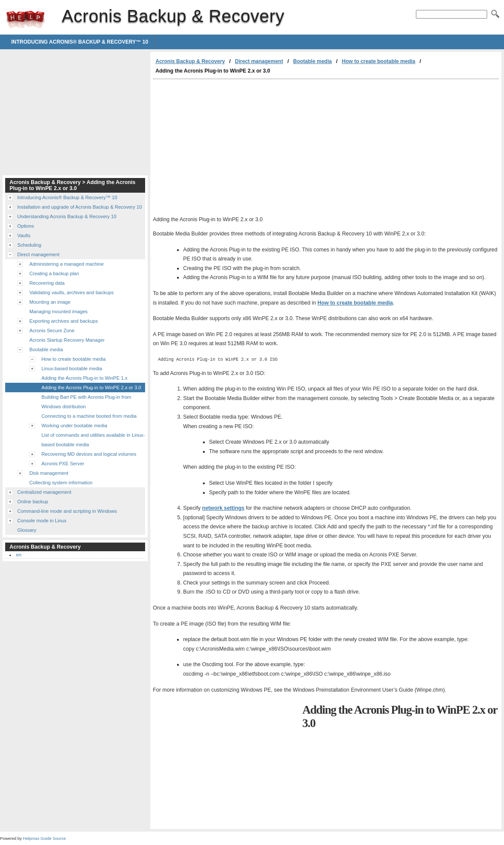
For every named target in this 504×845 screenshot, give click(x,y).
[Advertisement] (225, 144)
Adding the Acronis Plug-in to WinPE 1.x (84, 378)
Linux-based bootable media (72, 368)
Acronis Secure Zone (52, 330)
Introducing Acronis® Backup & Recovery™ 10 (80, 42)
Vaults (24, 235)
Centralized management (44, 492)
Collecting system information (61, 483)
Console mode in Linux (42, 521)
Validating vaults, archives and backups (71, 292)
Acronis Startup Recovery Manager (67, 340)
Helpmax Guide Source (44, 838)
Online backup (33, 502)
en (19, 555)
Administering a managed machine (67, 264)
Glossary (27, 530)
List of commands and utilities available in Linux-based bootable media (93, 440)
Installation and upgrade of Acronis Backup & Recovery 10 (80, 207)
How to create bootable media (379, 61)
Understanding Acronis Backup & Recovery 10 (67, 216)
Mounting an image (50, 302)
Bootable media (312, 61)
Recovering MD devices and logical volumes (89, 454)
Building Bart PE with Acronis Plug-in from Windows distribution (86, 402)
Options (26, 226)
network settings (223, 508)
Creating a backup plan (54, 273)
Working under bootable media (74, 426)
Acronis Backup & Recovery (25, 19)
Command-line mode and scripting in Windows (67, 511)
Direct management (259, 61)
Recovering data (47, 283)
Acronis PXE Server (63, 464)
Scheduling (29, 245)
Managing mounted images (59, 311)
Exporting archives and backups (64, 321)
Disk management (49, 473)
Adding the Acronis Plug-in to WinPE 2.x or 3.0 (91, 388)
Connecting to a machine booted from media (89, 416)
